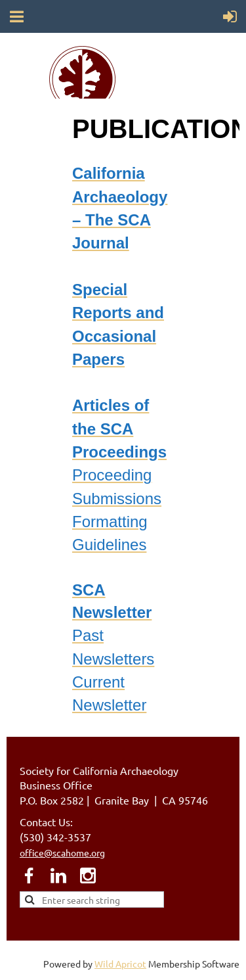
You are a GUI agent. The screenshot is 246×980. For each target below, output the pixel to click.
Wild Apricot (120, 964)
